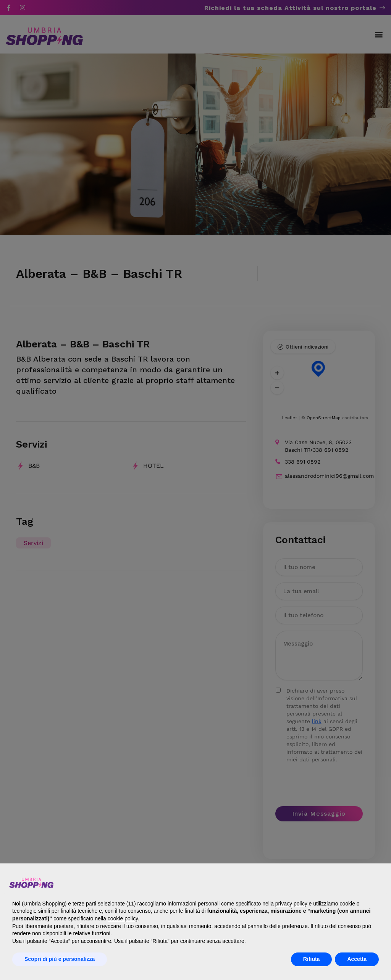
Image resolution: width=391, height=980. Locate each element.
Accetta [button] (357, 959)
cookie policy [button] (123, 918)
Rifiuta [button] (312, 959)
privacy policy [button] (291, 904)
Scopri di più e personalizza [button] (60, 959)
